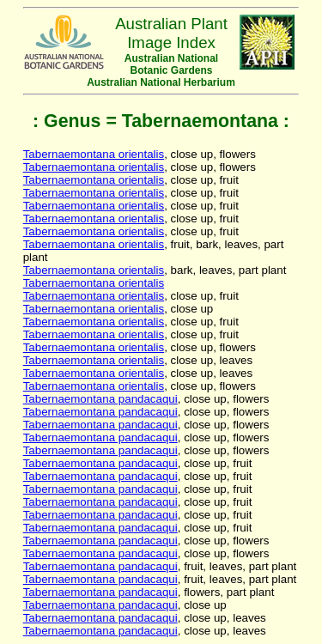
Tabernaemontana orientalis (94, 154)
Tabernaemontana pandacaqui (100, 399)
